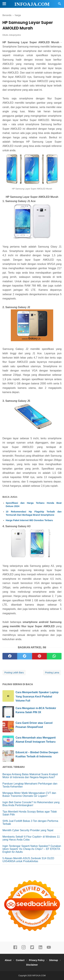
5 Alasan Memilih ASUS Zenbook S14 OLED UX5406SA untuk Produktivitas (28, 860)
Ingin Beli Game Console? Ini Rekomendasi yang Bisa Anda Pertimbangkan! (31, 804)
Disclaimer (32, 965)
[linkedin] (40, 949)
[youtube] (49, 949)
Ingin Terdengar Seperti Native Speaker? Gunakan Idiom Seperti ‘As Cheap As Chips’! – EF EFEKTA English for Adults (32, 849)
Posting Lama (52, 673)
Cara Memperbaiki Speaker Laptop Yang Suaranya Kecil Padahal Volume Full (37, 696)
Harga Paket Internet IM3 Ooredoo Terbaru (29, 520)
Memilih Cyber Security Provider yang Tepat (28, 830)
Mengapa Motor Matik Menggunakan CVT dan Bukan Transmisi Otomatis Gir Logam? (29, 794)
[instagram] (24, 949)
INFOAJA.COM (32, 4)
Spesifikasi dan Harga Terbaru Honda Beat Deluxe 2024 (34, 505)
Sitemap (54, 960)
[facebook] (10, 656)
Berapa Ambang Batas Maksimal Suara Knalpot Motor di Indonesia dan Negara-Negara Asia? (30, 776)
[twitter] (25, 656)
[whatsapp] (54, 656)
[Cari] (60, 5)
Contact (20, 960)
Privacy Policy (37, 960)
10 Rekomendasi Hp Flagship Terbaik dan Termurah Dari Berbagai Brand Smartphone (34, 513)
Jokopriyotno (15, 35)
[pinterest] (39, 656)
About (8, 960)
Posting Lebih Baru (14, 673)
